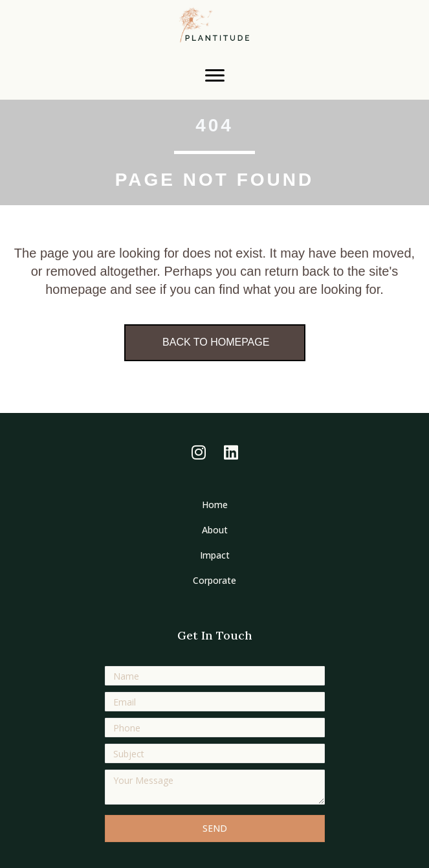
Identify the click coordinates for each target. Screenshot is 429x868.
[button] (199, 452)
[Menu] (215, 76)
